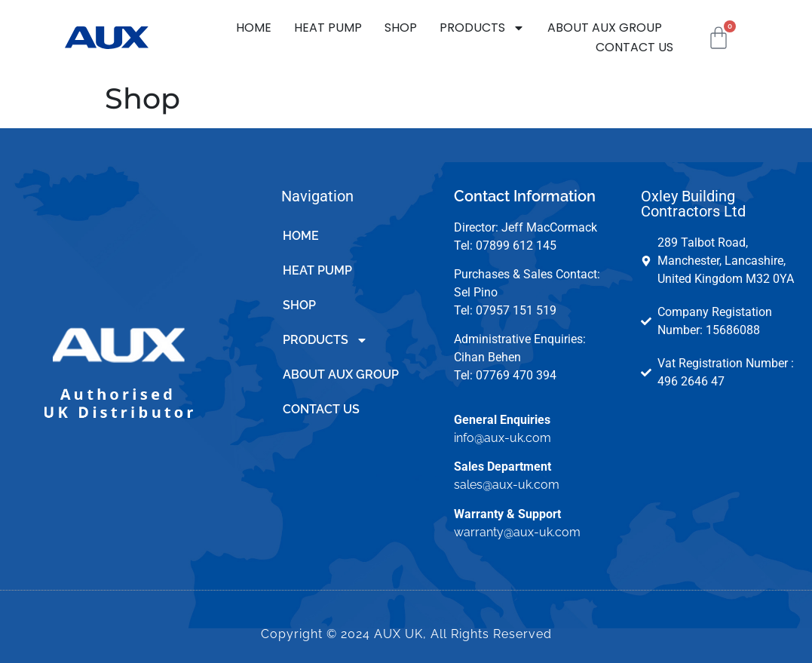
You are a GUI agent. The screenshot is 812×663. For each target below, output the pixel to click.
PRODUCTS (482, 28)
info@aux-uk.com (503, 438)
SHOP (401, 28)
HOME (254, 28)
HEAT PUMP (328, 28)
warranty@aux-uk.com (517, 532)
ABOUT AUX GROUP (605, 28)
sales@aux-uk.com (507, 485)
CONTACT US (634, 47)
